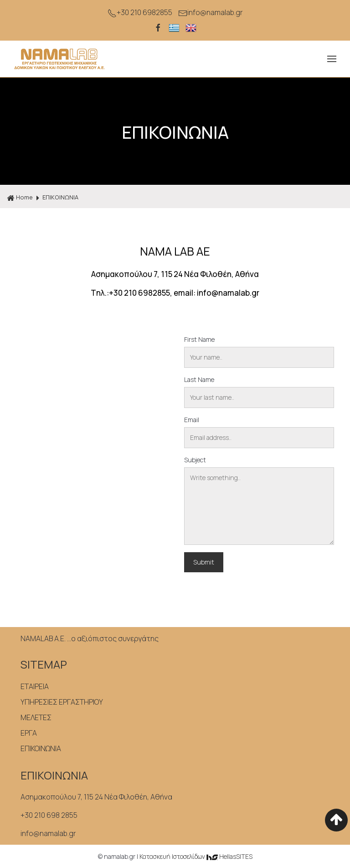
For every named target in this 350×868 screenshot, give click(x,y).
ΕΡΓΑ (29, 733)
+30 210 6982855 (140, 13)
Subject (195, 460)
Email (192, 420)
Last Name (199, 379)
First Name (199, 339)
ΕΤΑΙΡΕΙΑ (35, 686)
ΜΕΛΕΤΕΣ (36, 717)
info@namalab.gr (211, 13)
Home (20, 198)
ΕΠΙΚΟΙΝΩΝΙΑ (60, 197)
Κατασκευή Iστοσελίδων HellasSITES (196, 856)
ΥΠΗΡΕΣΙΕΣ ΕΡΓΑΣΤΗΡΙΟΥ (62, 702)
